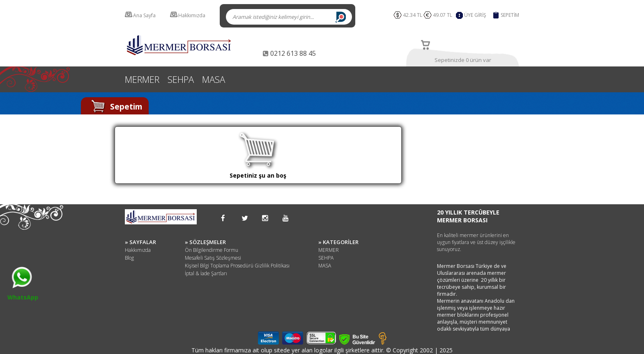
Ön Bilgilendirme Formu (212, 250)
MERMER (142, 79)
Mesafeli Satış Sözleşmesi (213, 258)
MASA (214, 79)
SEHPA (181, 79)
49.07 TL (444, 15)
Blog (129, 258)
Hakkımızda (192, 15)
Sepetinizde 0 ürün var (463, 60)
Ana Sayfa (144, 15)
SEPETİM (510, 15)
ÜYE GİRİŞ (475, 15)
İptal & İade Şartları (206, 273)
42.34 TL (413, 15)
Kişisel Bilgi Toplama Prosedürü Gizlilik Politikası (237, 266)
